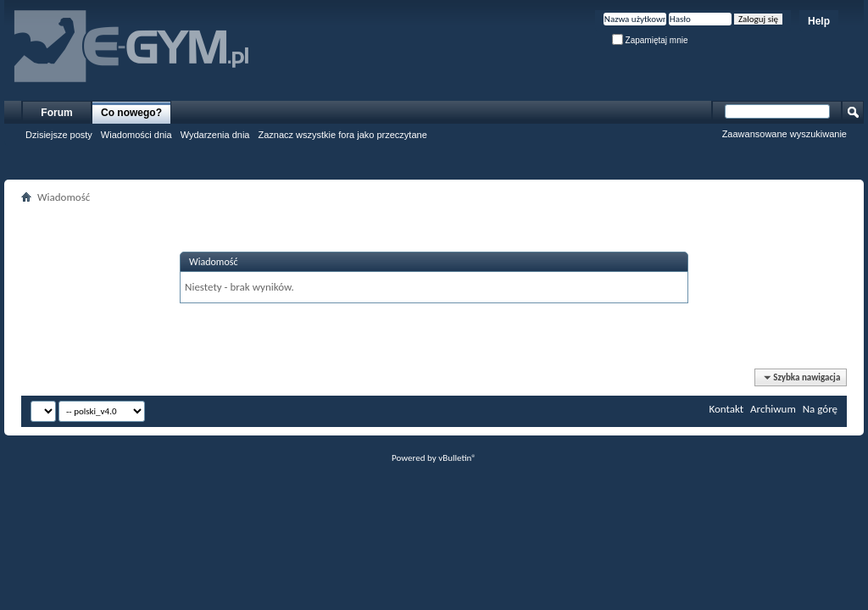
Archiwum (773, 409)
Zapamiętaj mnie (650, 40)
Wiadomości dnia (136, 135)
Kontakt (726, 409)
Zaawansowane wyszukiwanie (785, 134)
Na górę (820, 409)
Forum (56, 113)
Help (819, 21)
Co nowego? (131, 113)
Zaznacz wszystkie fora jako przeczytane (342, 135)
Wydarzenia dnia (215, 135)
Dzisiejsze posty (59, 135)
